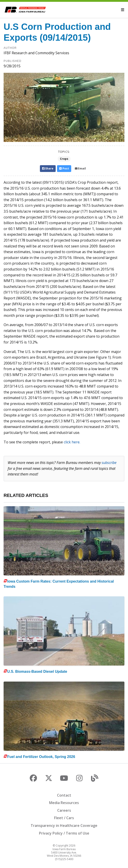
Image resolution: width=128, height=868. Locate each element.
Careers (64, 810)
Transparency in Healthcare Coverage (64, 826)
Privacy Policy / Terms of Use (64, 833)
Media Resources (64, 803)
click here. (72, 442)
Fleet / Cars (64, 818)
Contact (64, 795)
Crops (64, 159)
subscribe (109, 463)
